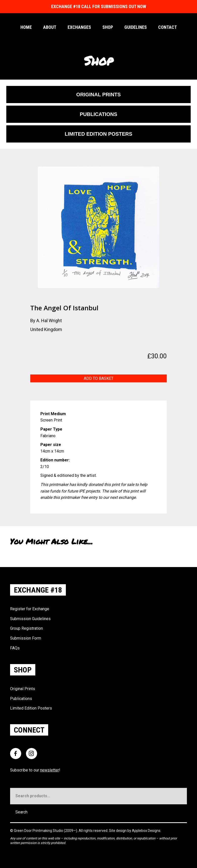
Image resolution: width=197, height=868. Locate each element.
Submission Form (26, 638)
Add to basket (99, 378)
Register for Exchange (30, 609)
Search (21, 812)
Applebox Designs (146, 831)
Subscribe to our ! (35, 770)
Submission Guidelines (30, 619)
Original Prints (23, 689)
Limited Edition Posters (31, 708)
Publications (21, 699)
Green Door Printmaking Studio (39, 831)
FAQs (15, 648)
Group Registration (26, 628)
